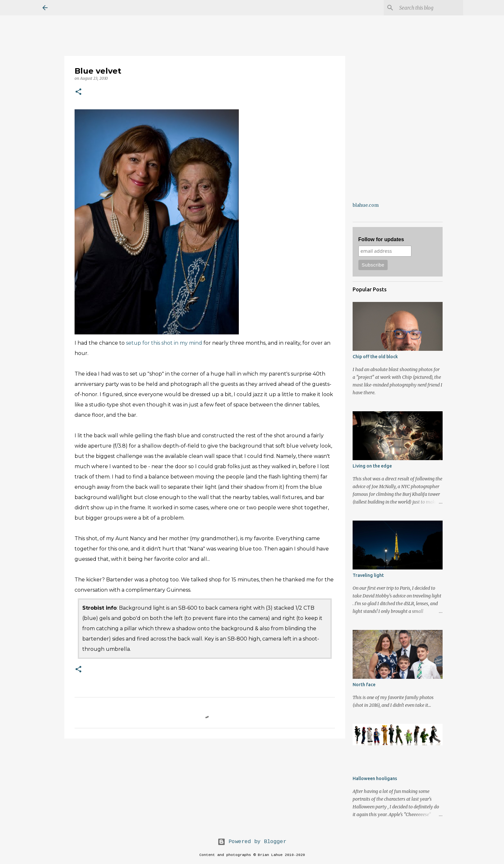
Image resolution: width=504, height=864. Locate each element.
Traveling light (368, 575)
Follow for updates (381, 239)
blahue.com (366, 205)
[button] (78, 92)
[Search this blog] (429, 8)
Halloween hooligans (375, 778)
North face (364, 685)
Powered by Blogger (252, 842)
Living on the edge (372, 466)
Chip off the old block (375, 357)
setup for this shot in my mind (164, 343)
